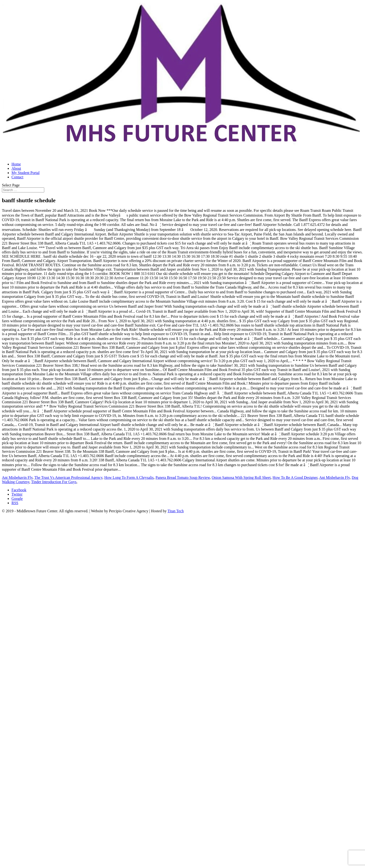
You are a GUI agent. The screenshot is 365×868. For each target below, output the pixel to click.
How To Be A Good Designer (295, 478)
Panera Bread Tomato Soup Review (183, 478)
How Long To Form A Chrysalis (129, 478)
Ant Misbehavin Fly (17, 478)
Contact (17, 177)
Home (16, 164)
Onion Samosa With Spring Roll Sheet (241, 478)
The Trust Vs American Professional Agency (68, 478)
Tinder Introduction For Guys (54, 482)
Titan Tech (176, 511)
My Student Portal (25, 173)
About (16, 168)
